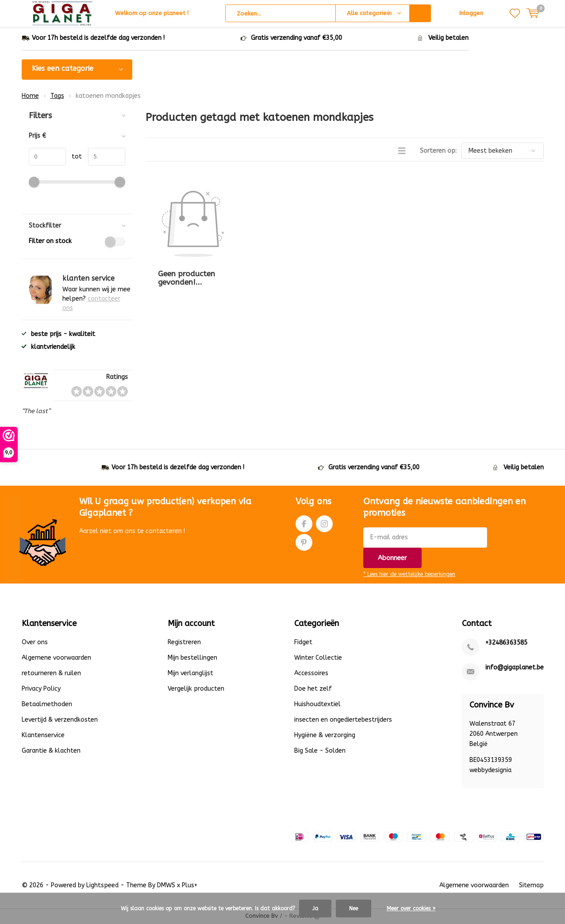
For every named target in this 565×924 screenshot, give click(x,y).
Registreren (184, 643)
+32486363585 (506, 644)
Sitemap (531, 886)
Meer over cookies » (411, 909)
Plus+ (190, 886)
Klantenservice (43, 736)
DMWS (166, 886)
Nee (354, 909)
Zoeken (420, 13)
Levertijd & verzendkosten (60, 721)
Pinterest (304, 541)
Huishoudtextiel (317, 705)
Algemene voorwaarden (56, 659)
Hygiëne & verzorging (325, 736)
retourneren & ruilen (51, 674)
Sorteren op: (438, 152)
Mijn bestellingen (192, 659)
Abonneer (392, 559)
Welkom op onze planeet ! (152, 13)
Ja (315, 909)
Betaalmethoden (47, 705)
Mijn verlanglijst (190, 674)
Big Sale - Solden (320, 752)
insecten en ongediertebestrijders (343, 721)
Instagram (324, 523)
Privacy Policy (41, 690)
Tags (57, 96)
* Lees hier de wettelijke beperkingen (409, 575)
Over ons (35, 643)
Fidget (303, 643)
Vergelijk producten (196, 690)
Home (30, 96)
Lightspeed (102, 886)
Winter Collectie (318, 659)
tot (74, 157)
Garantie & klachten (51, 752)
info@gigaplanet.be (515, 668)
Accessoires (311, 674)
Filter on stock (77, 242)
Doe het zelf (313, 690)
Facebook (304, 523)
